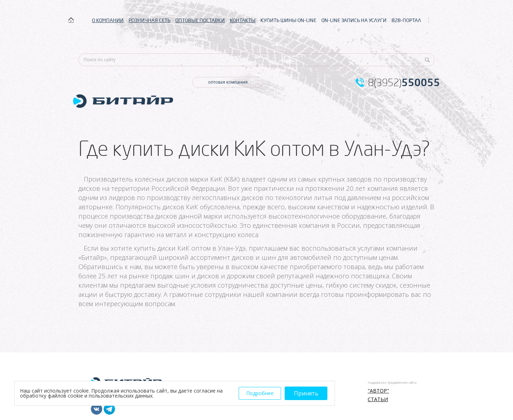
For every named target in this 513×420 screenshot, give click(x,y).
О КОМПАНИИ (108, 20)
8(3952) (404, 83)
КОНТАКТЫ (243, 20)
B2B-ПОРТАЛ (406, 20)
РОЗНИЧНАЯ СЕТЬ (149, 20)
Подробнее (260, 393)
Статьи (378, 399)
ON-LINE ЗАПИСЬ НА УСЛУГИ (354, 20)
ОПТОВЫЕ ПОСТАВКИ (200, 20)
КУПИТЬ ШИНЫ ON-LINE (288, 20)
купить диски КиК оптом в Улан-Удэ (190, 248)
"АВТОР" (378, 391)
